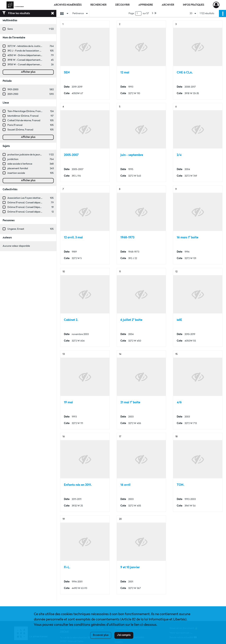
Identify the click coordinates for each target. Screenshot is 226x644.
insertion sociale (16, 173)
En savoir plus (101, 635)
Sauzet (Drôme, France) (20, 130)
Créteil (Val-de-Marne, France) (24, 121)
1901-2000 (13, 90)
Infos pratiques (194, 5)
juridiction (13, 159)
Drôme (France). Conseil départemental (29, 203)
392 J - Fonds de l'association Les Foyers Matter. (34, 51)
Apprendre (146, 5)
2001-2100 (13, 94)
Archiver (168, 5)
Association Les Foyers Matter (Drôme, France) (33, 198)
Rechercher (98, 5)
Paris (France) (15, 125)
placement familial (18, 168)
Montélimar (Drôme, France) (23, 116)
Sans (10, 29)
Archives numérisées (68, 5)
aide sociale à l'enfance (20, 164)
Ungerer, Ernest (16, 229)
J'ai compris (124, 635)
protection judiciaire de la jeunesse (26, 155)
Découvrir (122, 5)
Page (131, 13)
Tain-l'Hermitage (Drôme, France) (26, 111)
